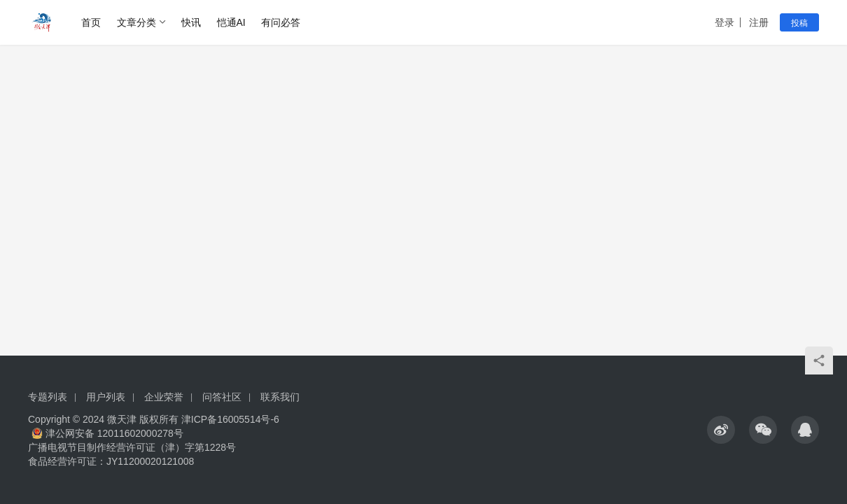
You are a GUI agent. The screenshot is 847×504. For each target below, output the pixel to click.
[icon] (721, 430)
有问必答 (281, 22)
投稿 (799, 23)
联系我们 (280, 397)
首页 (91, 22)
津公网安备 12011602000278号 (107, 433)
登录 (724, 22)
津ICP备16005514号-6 (229, 419)
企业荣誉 (164, 397)
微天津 (122, 419)
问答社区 (222, 397)
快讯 (191, 22)
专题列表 (48, 397)
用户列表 (106, 397)
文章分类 (136, 22)
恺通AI (231, 22)
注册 (759, 22)
